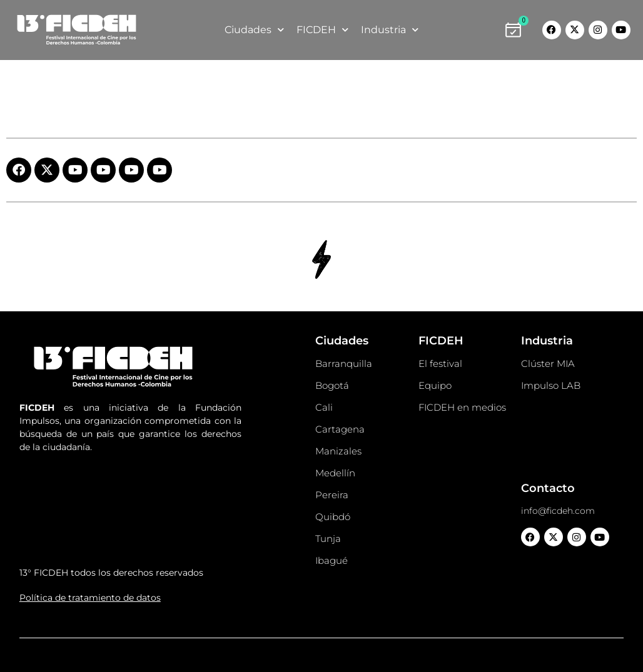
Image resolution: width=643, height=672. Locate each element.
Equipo (435, 385)
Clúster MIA (548, 364)
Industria (390, 30)
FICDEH (322, 30)
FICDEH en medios (462, 407)
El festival (440, 364)
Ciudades (254, 30)
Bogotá (332, 385)
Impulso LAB (551, 385)
